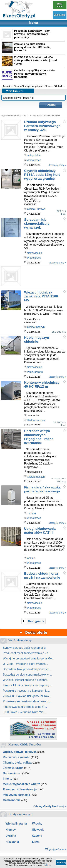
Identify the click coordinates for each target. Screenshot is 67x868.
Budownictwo (12, 773)
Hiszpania (12, 842)
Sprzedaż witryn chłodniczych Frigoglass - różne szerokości (39, 437)
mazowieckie (34, 253)
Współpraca (34, 160)
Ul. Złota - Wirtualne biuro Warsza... (25, 664)
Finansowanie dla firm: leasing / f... (25, 707)
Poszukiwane (35, 372)
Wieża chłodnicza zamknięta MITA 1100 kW (41, 296)
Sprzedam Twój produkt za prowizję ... (27, 669)
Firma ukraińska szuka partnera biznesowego (42, 489)
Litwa (36, 842)
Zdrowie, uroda (13, 768)
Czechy (37, 836)
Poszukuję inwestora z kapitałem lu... (26, 691)
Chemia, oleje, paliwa (17, 763)
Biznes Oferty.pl (22, 86)
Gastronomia (12, 800)
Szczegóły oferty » (57, 165)
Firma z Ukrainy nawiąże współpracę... (27, 685)
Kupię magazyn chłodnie (37, 340)
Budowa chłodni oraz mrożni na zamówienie (42, 575)
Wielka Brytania (16, 824)
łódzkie (31, 558)
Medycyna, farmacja (16, 795)
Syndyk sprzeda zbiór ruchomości (24, 648)
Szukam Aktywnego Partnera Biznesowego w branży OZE (42, 126)
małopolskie (34, 155)
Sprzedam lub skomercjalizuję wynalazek (37, 223)
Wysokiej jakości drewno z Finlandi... (26, 680)
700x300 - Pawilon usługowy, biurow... (27, 696)
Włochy (37, 824)
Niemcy (11, 830)
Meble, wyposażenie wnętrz (21, 784)
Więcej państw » (56, 849)
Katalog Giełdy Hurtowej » (49, 806)
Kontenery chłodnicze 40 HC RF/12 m (42, 384)
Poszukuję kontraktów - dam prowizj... (27, 701)
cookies (47, 865)
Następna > (36, 621)
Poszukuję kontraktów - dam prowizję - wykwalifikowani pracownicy (32, 34)
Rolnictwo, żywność (16, 757)
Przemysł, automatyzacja (20, 789)
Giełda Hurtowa (36, 209)
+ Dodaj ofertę (33, 632)
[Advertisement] (45, 277)
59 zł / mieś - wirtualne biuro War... (25, 712)
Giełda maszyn (36, 327)
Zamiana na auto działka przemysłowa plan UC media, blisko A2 (33, 47)
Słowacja (38, 830)
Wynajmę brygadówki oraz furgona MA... (29, 658)
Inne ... (7, 779)
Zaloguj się (60, 15)
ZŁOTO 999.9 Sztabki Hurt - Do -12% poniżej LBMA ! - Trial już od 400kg (35, 60)
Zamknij (61, 863)
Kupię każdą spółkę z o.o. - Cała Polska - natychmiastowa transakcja (34, 74)
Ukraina (31, 513)
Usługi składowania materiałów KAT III (40, 531)
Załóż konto (60, 5)
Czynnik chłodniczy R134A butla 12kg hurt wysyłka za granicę (42, 175)
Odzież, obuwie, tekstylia (20, 752)
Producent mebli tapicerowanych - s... (27, 653)
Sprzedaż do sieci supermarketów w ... (27, 675)
